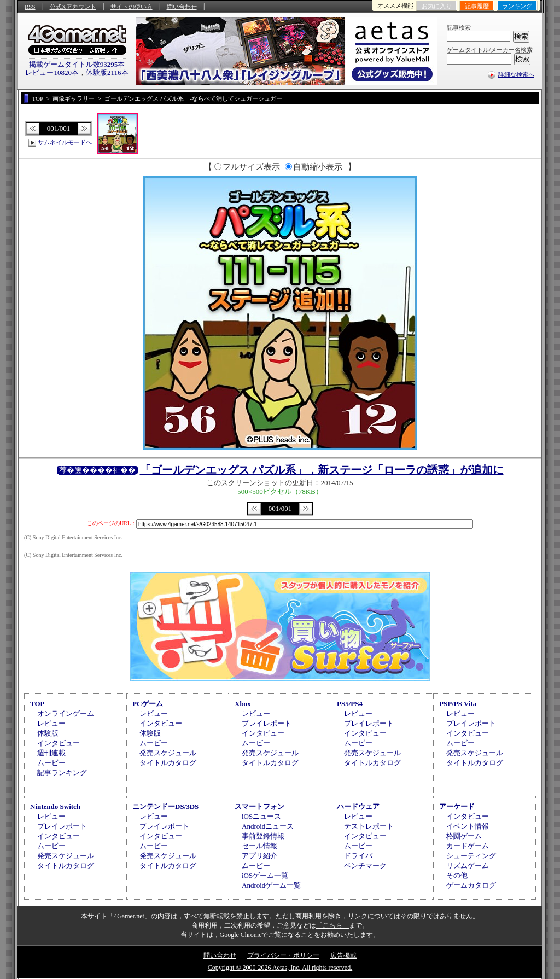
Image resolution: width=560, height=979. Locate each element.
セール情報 (259, 846)
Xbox (243, 704)
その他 (457, 875)
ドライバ (358, 856)
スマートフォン (259, 806)
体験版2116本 (107, 72)
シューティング (471, 856)
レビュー (51, 723)
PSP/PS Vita (458, 704)
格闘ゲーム (464, 836)
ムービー (51, 763)
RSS (30, 7)
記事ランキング (62, 773)
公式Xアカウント (73, 7)
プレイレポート (267, 723)
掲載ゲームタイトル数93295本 (77, 64)
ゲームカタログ (471, 885)
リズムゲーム (468, 866)
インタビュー (59, 743)
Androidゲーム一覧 (271, 885)
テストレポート (369, 826)
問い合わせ (182, 7)
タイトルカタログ (168, 763)
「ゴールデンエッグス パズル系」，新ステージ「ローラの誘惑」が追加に (322, 470)
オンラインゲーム (66, 713)
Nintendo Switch (55, 806)
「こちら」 (332, 925)
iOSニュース (261, 816)
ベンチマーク (365, 866)
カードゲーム (468, 846)
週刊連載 (51, 753)
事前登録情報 (263, 836)
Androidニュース (268, 826)
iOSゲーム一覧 (265, 875)
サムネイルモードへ (65, 142)
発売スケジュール (168, 753)
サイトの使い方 (132, 7)
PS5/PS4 (350, 704)
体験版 (48, 733)
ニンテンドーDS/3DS (165, 806)
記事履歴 (477, 6)
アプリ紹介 (259, 856)
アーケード (457, 806)
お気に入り (437, 6)
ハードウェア (358, 806)
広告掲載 (343, 955)
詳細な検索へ (516, 74)
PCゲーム (148, 704)
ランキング (517, 6)
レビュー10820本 (52, 72)
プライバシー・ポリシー (283, 955)
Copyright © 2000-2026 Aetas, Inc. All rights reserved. (280, 968)
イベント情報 (468, 826)
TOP (37, 704)
